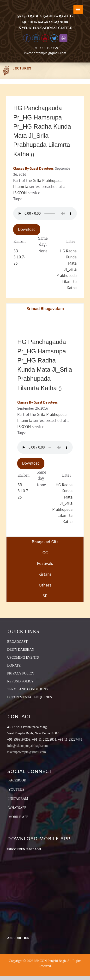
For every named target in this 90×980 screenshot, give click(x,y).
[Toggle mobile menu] (78, 9)
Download (27, 229)
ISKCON (20, 193)
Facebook (17, 780)
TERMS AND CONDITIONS (27, 689)
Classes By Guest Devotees (33, 168)
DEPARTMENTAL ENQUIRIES (30, 697)
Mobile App (18, 817)
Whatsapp (17, 808)
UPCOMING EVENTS (23, 658)
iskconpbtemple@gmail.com (45, 53)
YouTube (16, 790)
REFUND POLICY (20, 681)
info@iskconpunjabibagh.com (27, 746)
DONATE (14, 665)
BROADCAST (17, 642)
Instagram (18, 799)
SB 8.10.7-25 (19, 257)
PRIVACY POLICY (21, 673)
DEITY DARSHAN (21, 650)
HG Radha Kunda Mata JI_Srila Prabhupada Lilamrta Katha (66, 269)
